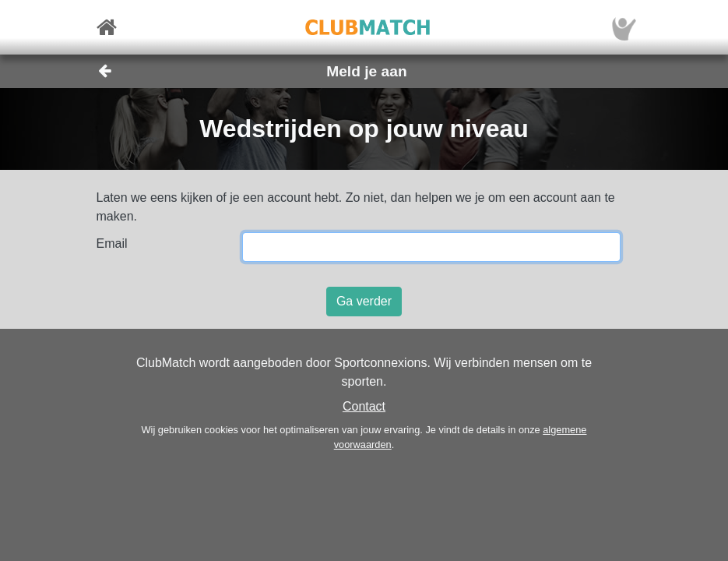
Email (112, 243)
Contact (364, 406)
